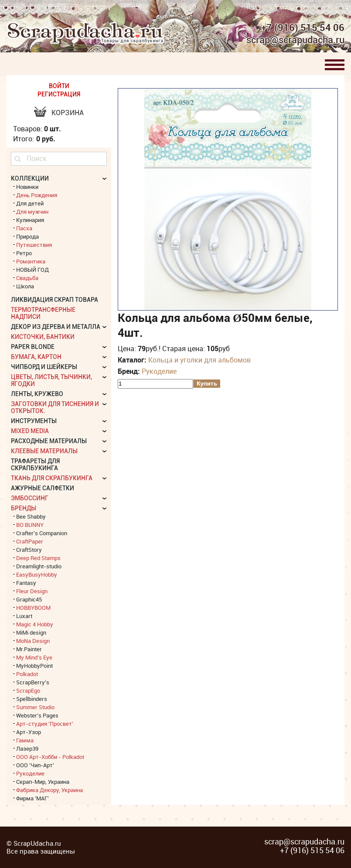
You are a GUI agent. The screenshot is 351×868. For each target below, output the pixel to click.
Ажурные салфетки (43, 488)
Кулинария (30, 220)
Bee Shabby (31, 516)
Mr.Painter (29, 649)
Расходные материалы (49, 441)
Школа (25, 286)
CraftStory (29, 550)
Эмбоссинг (30, 498)
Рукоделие (159, 371)
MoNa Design (33, 641)
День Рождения (37, 195)
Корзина (68, 113)
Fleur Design (32, 591)
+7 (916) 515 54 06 (303, 27)
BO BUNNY (30, 525)
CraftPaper (30, 541)
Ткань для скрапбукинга (52, 478)
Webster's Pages (37, 715)
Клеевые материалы (44, 451)
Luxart (24, 616)
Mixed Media (30, 431)
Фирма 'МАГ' (32, 798)
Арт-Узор (29, 732)
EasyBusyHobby (37, 574)
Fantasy (26, 583)
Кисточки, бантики (43, 337)
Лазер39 (27, 748)
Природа (27, 236)
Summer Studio (35, 707)
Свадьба (27, 278)
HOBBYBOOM (33, 608)
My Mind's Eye (34, 657)
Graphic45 (29, 599)
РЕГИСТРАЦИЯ (59, 94)
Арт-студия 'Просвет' (45, 724)
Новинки (27, 187)
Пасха (24, 228)
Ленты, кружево (37, 394)
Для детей (30, 203)
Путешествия (34, 245)
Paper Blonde (33, 347)
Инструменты (34, 421)
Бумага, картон (36, 357)
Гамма (25, 740)
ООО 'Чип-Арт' (35, 765)
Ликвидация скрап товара (55, 300)
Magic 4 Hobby (35, 624)
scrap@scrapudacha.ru (295, 40)
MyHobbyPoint (34, 666)
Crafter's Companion (42, 533)
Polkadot (27, 674)
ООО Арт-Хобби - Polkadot (50, 757)
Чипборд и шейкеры (44, 367)
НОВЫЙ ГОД (32, 270)
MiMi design (31, 632)
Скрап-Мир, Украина (43, 782)
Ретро (24, 253)
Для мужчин (32, 212)
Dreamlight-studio (39, 566)
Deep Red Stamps (38, 558)
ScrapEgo (28, 690)
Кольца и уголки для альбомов (199, 360)
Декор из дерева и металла (56, 327)
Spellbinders (32, 699)
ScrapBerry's (33, 682)
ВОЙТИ (59, 86)
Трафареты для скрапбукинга (35, 465)
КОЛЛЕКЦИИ (30, 178)
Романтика (31, 261)
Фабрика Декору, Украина (49, 790)
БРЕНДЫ (24, 508)
